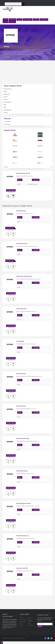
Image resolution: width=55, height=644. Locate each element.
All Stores (27, 167)
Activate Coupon (11, 190)
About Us (12, 22)
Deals (19, 20)
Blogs (29, 623)
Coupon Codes (23, 620)
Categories (44, 20)
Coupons (12, 20)
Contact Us (30, 625)
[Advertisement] (27, 74)
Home (6, 20)
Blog (5, 22)
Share (20, 180)
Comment (36, 180)
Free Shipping (28, 20)
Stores (36, 20)
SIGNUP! (40, 626)
